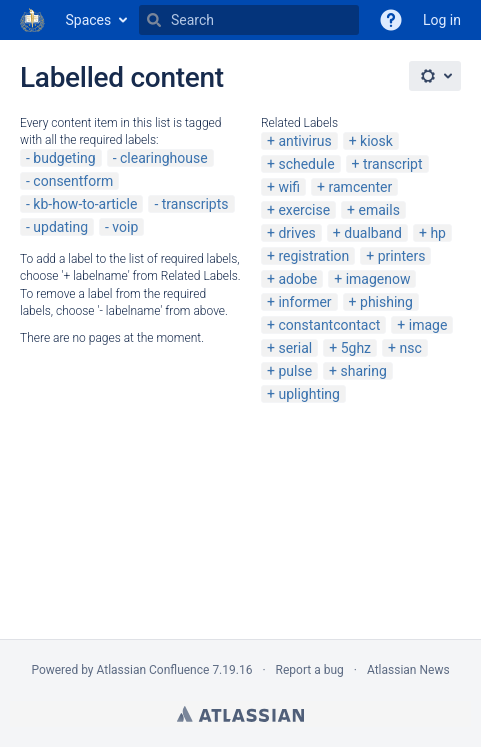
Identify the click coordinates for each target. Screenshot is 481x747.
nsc (410, 348)
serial (295, 348)
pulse (295, 371)
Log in (442, 20)
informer (304, 302)
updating (60, 227)
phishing (386, 302)
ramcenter (361, 187)
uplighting (309, 394)
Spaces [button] (89, 20)
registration (313, 256)
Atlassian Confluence (153, 670)
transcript (393, 164)
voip (125, 227)
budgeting (64, 158)
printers (402, 256)
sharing (363, 371)
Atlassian (240, 714)
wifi (289, 187)
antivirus (304, 141)
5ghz (356, 348)
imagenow (378, 279)
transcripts (195, 204)
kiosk (376, 141)
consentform (73, 181)
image (428, 325)
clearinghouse (164, 158)
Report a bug (310, 670)
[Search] (154, 20)
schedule (306, 164)
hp (438, 233)
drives (296, 233)
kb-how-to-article (85, 204)
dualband (373, 233)
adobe (297, 279)
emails (379, 210)
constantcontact (329, 325)
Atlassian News (408, 670)
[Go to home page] (33, 20)
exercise (304, 210)
